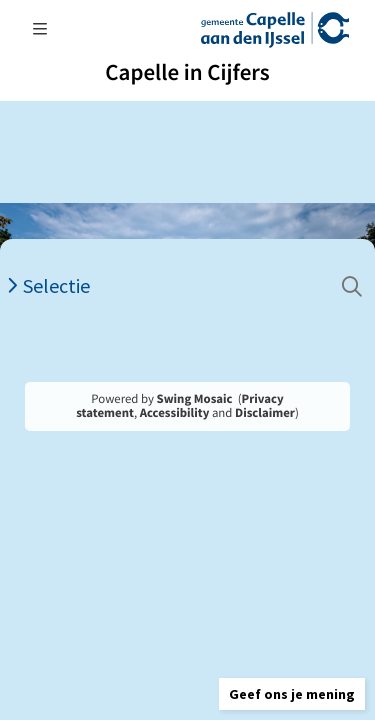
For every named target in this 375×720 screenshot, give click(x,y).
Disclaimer (265, 413)
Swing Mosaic (195, 399)
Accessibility (175, 413)
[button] (292, 694)
